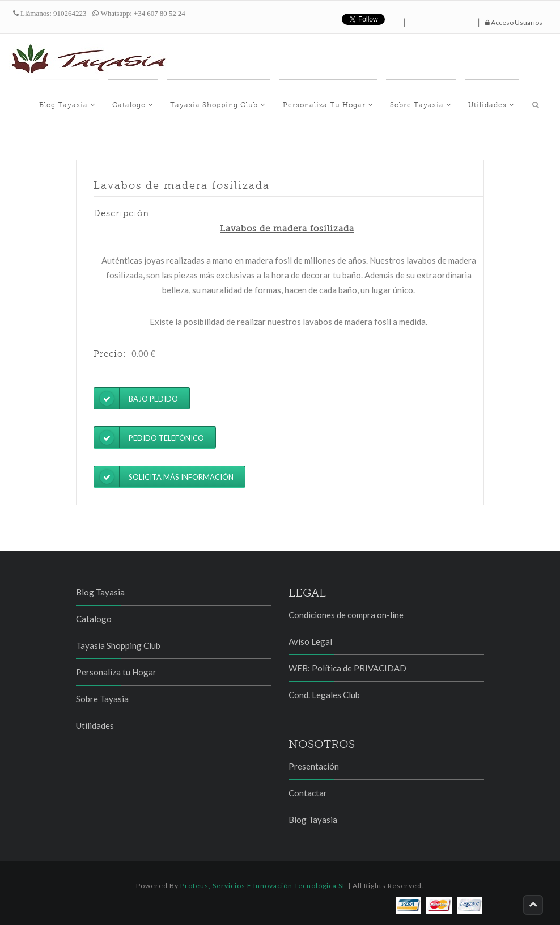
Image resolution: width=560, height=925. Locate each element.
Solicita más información (164, 477)
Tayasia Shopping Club (250, 103)
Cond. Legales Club (324, 695)
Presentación (314, 766)
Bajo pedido (136, 398)
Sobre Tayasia (438, 103)
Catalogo (173, 103)
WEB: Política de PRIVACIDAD (347, 668)
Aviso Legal (310, 641)
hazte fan (442, 19)
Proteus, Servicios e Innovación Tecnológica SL (263, 886)
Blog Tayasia (114, 103)
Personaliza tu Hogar (353, 103)
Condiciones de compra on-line (346, 615)
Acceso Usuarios (514, 22)
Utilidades (501, 103)
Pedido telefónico (149, 438)
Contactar (308, 793)
